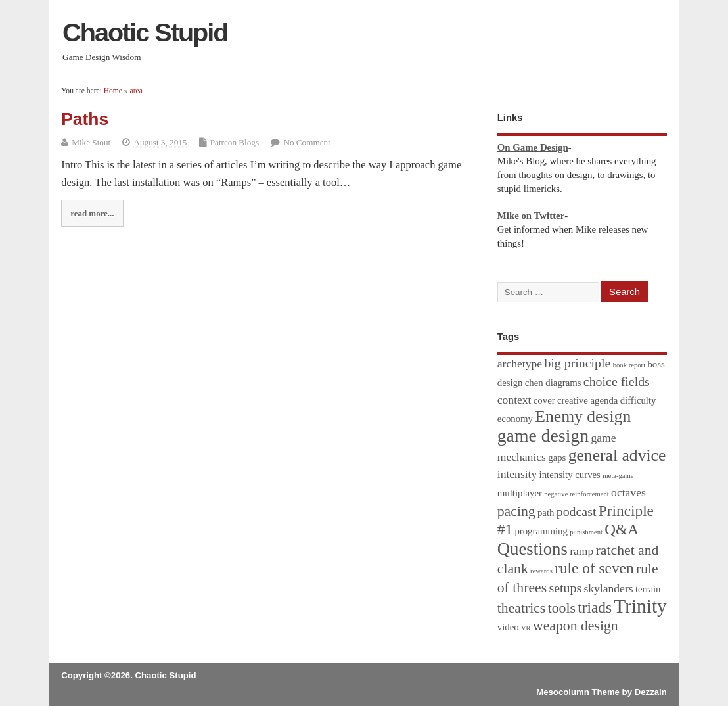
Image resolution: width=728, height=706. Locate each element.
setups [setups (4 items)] (565, 588)
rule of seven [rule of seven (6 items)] (594, 568)
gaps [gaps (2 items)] (557, 458)
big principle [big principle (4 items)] (577, 363)
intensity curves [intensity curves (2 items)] (570, 475)
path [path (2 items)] (546, 513)
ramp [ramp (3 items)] (581, 551)
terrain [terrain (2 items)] (648, 589)
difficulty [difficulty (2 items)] (638, 400)
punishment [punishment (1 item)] (586, 532)
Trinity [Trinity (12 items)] (640, 606)
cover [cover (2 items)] (544, 400)
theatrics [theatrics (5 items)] (522, 608)
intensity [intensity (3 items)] (517, 474)
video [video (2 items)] (508, 627)
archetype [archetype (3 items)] (520, 364)
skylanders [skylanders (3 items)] (608, 588)
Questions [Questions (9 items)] (533, 549)
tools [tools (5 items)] (562, 608)
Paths (85, 119)
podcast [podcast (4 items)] (577, 511)
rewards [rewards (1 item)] (541, 571)
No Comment (307, 142)
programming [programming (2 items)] (541, 531)
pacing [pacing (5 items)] (516, 511)
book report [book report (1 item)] (629, 365)
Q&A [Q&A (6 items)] (622, 529)
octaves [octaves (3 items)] (628, 492)
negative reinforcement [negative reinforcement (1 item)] (577, 494)
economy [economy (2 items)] (515, 419)
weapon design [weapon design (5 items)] (576, 626)
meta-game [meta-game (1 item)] (618, 476)
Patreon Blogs (235, 142)
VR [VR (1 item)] (526, 628)
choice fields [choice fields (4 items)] (617, 381)
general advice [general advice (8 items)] (617, 455)
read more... (92, 213)
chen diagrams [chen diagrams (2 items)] (553, 383)
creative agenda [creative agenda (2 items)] (587, 400)
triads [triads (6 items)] (595, 607)
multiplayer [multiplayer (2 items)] (520, 493)
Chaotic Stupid (145, 32)
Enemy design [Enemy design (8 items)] (583, 416)
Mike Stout (91, 142)
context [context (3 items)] (514, 400)
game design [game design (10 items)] (543, 435)
